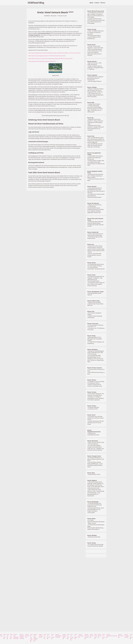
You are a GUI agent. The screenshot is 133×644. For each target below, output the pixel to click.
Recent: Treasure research (95, 368)
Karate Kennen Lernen (94, 474)
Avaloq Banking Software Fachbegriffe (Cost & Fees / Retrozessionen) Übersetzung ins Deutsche (96, 190)
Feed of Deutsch (27, 636)
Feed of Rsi (8, 636)
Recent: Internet (92, 61)
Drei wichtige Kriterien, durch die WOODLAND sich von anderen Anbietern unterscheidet (96, 510)
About (91, 3)
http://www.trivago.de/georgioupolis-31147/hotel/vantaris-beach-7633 (47, 56)
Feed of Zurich (104, 636)
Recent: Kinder (91, 519)
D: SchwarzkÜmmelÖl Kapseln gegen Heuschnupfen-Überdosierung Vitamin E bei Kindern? (96, 527)
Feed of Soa (45, 636)
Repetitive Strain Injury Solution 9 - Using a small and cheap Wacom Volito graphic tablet (95, 122)
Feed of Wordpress (81, 636)
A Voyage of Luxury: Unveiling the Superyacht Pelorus (96, 382)
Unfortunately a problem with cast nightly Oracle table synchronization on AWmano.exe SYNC (96, 163)
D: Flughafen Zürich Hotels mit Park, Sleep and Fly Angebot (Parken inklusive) (96, 284)
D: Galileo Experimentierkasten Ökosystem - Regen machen (96, 522)
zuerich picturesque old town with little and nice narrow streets (96, 423)
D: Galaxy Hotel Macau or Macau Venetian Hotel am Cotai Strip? (96, 459)
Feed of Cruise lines (72, 637)
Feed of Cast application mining (16, 636)
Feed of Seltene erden (64, 636)
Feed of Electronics (121, 636)
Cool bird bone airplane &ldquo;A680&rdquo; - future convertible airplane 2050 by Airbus (95, 465)
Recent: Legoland (92, 75)
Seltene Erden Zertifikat (95, 302)
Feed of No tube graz (31, 638)
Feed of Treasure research (87, 636)
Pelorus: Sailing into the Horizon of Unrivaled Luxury (95, 385)
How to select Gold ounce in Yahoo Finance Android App (95, 235)
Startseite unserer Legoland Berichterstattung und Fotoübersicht (95, 78)
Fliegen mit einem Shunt (95, 205)
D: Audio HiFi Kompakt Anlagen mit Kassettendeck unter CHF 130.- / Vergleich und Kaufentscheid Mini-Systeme (96, 448)
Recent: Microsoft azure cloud (96, 11)
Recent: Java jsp (92, 29)
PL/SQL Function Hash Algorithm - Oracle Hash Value (95, 47)
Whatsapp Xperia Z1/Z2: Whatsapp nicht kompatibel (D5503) (95, 339)
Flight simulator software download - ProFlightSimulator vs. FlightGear (95, 68)
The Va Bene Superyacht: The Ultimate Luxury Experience (96, 394)
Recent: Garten (92, 263)
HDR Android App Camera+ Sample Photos (95, 238)
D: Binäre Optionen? (94, 407)
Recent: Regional (92, 480)
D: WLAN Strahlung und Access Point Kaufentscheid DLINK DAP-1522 (95, 505)
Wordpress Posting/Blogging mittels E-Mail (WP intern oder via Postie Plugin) (96, 353)
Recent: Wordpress (93, 349)
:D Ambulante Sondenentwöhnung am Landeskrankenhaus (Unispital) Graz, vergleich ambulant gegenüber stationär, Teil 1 (95, 209)
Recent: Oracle (91, 45)
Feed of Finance (100, 636)
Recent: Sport (91, 473)
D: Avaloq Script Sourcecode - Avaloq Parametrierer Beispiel (96, 545)
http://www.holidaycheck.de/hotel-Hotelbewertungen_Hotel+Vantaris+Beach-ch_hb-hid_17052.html (54, 53)
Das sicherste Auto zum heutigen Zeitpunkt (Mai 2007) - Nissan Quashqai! (96, 95)
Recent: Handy (91, 336)
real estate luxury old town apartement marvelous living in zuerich (96, 418)
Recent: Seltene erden (93, 301)
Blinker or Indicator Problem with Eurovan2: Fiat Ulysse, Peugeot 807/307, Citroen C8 (95, 90)
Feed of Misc (5, 636)
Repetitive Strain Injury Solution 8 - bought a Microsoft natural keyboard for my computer (96, 128)
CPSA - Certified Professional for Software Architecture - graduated (95, 32)
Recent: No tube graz (93, 203)
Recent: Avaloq (92, 543)
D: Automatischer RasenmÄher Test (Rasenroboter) (96, 268)
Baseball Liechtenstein (94, 537)
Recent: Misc (91, 103)
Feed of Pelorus (92, 636)
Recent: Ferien (91, 275)
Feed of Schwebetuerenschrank (112, 636)
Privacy (103, 3)
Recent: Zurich (91, 415)
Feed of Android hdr (41, 636)
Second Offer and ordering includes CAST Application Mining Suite (95, 158)
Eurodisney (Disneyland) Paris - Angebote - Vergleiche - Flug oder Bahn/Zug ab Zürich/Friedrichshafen (96, 279)
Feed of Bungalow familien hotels (22, 636)
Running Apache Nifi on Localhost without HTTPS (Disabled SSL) (94, 37)
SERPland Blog (36, 3)
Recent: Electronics (93, 441)
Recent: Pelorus (92, 380)
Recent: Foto (91, 311)
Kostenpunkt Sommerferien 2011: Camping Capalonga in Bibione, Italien (95, 176)
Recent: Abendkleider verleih (95, 292)
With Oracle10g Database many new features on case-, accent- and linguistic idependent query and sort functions (95, 52)
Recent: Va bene (92, 392)
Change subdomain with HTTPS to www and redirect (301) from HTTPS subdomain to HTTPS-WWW (96, 21)
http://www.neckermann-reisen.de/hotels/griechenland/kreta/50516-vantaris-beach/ (50, 59)
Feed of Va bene (96, 636)
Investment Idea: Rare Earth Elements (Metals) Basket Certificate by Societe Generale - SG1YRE (96, 224)
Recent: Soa (91, 244)
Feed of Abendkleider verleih (58, 636)
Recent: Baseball (92, 535)
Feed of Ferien (53, 636)
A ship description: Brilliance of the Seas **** (95, 326)
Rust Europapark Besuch (95, 81)
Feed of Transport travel (127, 636)
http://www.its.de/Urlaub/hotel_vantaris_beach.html (42, 61)
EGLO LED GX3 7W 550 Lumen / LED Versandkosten (96, 443)
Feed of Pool (11, 636)
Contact (97, 3)
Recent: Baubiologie (93, 502)
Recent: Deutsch (92, 186)
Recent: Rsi (90, 118)
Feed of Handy (76, 636)
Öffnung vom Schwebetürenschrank (93, 434)
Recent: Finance (92, 406)
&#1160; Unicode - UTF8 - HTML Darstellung (95, 64)
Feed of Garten (49, 636)
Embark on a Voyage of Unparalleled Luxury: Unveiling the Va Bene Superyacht (95, 398)
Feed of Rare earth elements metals (36, 638)
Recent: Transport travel (94, 456)
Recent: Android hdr (93, 232)
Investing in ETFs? (93, 409)
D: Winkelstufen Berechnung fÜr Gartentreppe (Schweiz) (95, 265)
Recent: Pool (91, 136)
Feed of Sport (131, 636)
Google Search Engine (94, 104)
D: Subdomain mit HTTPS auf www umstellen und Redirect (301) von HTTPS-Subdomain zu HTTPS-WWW (96, 15)
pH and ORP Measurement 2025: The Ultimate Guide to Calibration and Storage (95, 145)
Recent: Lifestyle (92, 87)
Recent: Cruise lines (93, 324)
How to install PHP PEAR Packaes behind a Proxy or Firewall (94, 255)
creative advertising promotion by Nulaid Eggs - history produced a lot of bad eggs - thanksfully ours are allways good (95, 109)
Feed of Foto (68, 636)
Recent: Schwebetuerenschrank (94, 431)
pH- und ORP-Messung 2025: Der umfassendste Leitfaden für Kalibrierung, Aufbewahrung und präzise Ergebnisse (96, 140)
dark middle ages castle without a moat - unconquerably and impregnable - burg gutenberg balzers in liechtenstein (96, 493)
